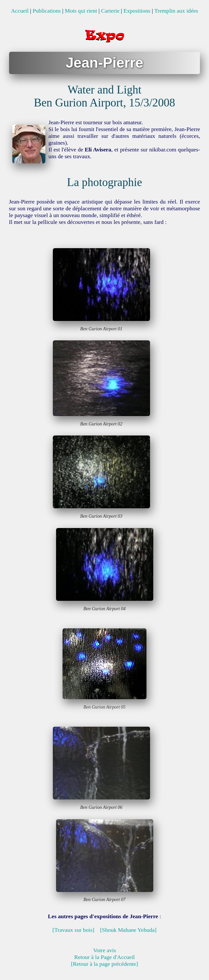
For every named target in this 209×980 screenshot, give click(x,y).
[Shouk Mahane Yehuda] (128, 930)
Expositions (137, 11)
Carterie (110, 11)
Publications (47, 11)
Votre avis (104, 950)
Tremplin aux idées (176, 11)
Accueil (20, 11)
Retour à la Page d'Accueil (104, 957)
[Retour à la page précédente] (104, 964)
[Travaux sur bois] (73, 930)
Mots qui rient (81, 11)
